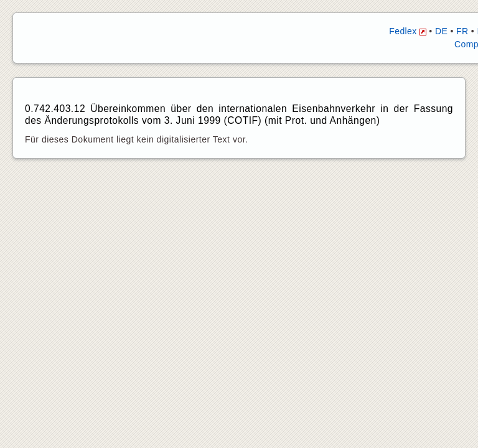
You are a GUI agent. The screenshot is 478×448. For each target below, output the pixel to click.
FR (462, 31)
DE (441, 31)
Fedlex (408, 31)
